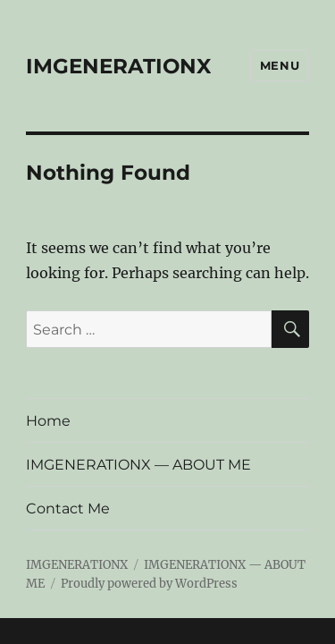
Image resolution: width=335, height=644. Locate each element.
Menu (280, 65)
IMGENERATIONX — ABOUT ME (138, 465)
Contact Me (68, 508)
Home (48, 421)
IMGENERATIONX (118, 66)
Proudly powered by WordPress (149, 584)
